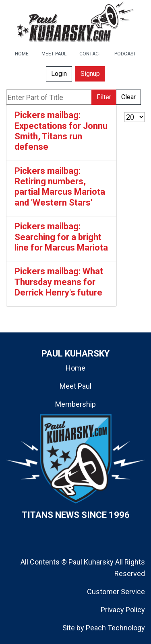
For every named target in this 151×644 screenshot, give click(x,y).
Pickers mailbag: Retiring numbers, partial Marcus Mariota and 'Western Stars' (60, 187)
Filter (104, 97)
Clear (128, 97)
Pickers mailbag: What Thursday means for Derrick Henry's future (59, 282)
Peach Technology (115, 628)
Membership (75, 404)
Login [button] (59, 74)
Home (75, 368)
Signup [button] (90, 74)
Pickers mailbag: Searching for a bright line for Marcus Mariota (61, 237)
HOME (22, 54)
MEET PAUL (54, 54)
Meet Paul (75, 386)
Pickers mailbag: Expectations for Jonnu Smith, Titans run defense (61, 131)
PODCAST (125, 54)
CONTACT (90, 54)
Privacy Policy (123, 610)
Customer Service (116, 592)
